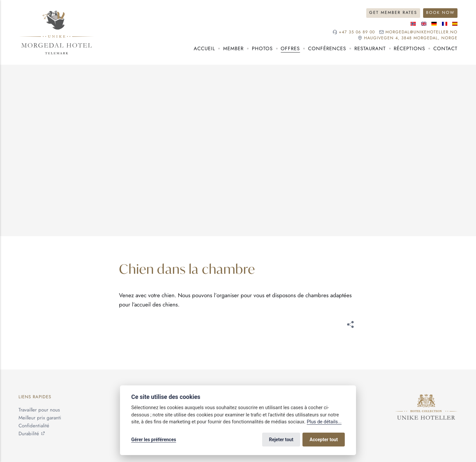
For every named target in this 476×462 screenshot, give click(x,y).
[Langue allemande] (434, 24)
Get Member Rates (393, 13)
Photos (262, 49)
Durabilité (29, 434)
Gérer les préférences (154, 440)
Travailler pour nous (39, 410)
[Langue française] (445, 24)
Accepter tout (324, 440)
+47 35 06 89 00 (357, 32)
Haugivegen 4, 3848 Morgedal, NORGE (411, 38)
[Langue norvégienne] (413, 24)
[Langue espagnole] (455, 24)
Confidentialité (34, 426)
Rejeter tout (281, 440)
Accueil (204, 49)
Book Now (440, 13)
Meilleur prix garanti (40, 418)
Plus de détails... (324, 422)
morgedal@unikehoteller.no (421, 32)
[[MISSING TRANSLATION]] (350, 326)
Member (233, 49)
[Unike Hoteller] (426, 398)
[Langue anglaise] (424, 24)
